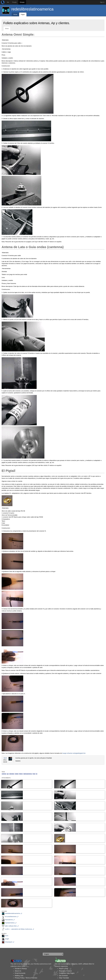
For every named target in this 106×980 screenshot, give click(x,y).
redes (17, 774)
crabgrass (74, 964)
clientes (12, 774)
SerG (5, 758)
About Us (18, 971)
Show (7, 29)
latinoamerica (28, 774)
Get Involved (63, 976)
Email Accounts (20, 973)
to (37, 774)
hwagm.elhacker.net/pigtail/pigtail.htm (74, 753)
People (14, 2)
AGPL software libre (85, 964)
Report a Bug (63, 969)
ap (8, 774)
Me (8, 2)
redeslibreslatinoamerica (32, 9)
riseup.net (26, 964)
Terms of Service (31, 978)
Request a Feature (65, 971)
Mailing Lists (19, 976)
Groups (22, 2)
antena (4, 774)
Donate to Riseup (21, 969)
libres (21, 774)
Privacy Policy (20, 978)
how (34, 774)
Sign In (102, 2)
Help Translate (64, 978)
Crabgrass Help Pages (67, 973)
